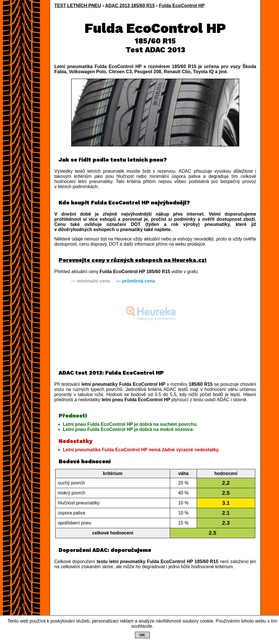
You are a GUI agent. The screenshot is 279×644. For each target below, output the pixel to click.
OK (142, 635)
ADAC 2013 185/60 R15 (130, 6)
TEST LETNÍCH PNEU (78, 6)
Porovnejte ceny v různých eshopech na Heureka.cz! (132, 260)
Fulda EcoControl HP (182, 6)
